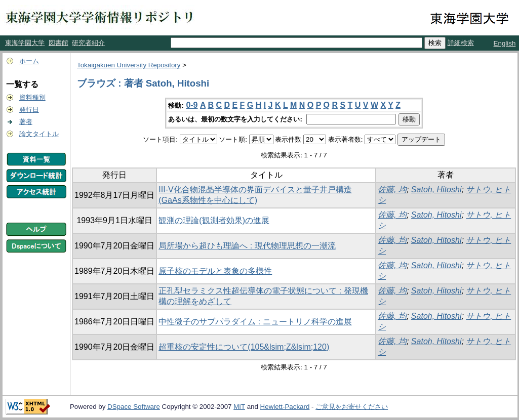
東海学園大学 (25, 43)
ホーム (29, 61)
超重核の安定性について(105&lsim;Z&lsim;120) (244, 347)
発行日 (29, 110)
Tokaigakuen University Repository (129, 65)
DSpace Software (134, 407)
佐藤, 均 (392, 190)
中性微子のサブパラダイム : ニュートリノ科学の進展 (255, 322)
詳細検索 (461, 43)
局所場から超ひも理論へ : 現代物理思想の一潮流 (247, 246)
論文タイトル (39, 134)
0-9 (192, 105)
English (505, 43)
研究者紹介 (88, 43)
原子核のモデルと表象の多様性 (215, 271)
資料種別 (32, 97)
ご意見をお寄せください (352, 407)
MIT (239, 407)
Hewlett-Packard (285, 407)
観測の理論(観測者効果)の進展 (214, 220)
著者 (26, 122)
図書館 (58, 43)
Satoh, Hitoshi (436, 190)
